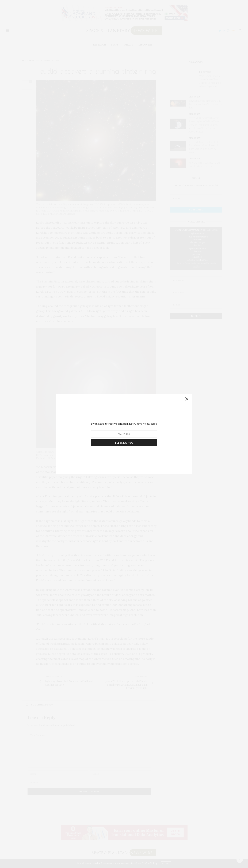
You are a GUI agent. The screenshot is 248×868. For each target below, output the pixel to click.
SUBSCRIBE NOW (124, 443)
